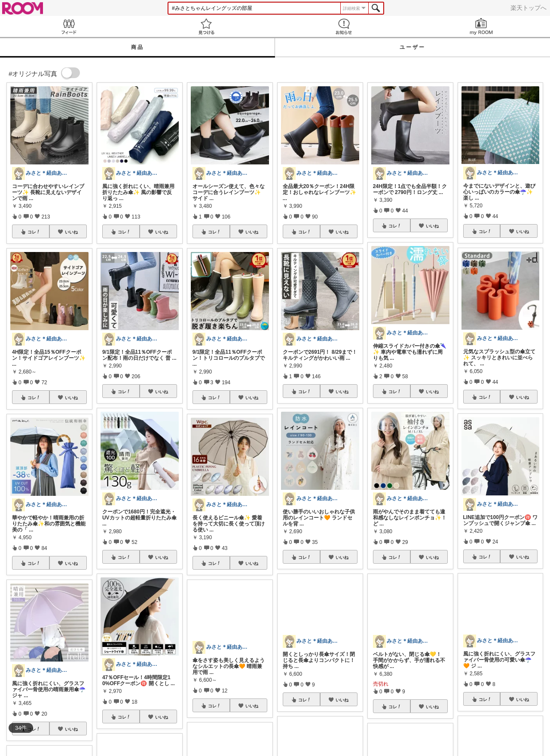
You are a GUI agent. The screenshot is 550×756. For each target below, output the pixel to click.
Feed (69, 26)
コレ (34, 232)
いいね (71, 232)
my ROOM (481, 26)
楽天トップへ (529, 8)
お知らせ (344, 26)
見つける (206, 26)
